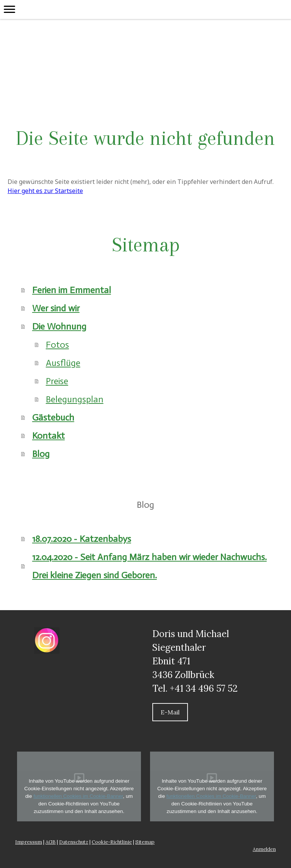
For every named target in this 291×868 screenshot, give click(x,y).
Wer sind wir (56, 308)
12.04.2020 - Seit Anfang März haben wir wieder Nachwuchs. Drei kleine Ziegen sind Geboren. (149, 566)
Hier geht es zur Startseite (45, 191)
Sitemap (145, 842)
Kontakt (48, 436)
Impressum (29, 842)
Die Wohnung (59, 326)
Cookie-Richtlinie (112, 842)
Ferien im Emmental (72, 290)
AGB (51, 842)
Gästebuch (53, 417)
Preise (57, 381)
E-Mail (170, 712)
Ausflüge (63, 363)
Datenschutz (74, 842)
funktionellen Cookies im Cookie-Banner (78, 796)
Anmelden (264, 849)
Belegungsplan (75, 399)
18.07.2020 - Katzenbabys (82, 539)
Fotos (57, 345)
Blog (41, 454)
